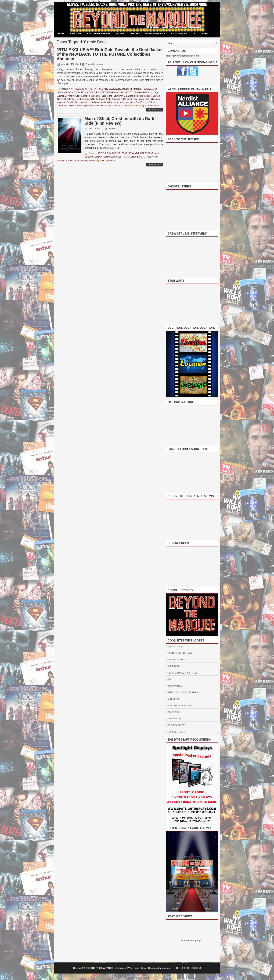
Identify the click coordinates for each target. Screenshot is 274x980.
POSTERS (135, 34)
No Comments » (108, 161)
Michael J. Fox (132, 102)
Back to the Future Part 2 (113, 96)
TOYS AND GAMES (140, 92)
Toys (120, 106)
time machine (100, 106)
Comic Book (105, 99)
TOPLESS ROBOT (177, 732)
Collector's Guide (90, 99)
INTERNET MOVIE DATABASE (183, 692)
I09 (169, 679)
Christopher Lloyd (73, 99)
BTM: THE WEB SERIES (99, 34)
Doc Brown (139, 99)
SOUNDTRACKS (179, 34)
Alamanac (62, 96)
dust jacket (150, 99)
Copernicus (117, 99)
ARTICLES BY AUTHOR (82, 89)
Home (61, 34)
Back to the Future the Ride (139, 96)
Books (60, 99)
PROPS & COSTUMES (118, 92)
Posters (144, 102)
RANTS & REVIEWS (155, 34)
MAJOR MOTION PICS (75, 92)
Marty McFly (106, 102)
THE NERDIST (175, 719)
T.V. (194, 34)
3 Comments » (152, 106)
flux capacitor (81, 102)
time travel (112, 106)
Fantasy (84, 161)
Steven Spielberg (85, 106)
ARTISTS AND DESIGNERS (108, 89)
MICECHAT (173, 699)
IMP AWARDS (175, 686)
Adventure (62, 161)
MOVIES (120, 34)
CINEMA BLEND (176, 660)
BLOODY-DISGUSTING (180, 653)
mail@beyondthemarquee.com (182, 56)
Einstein (70, 102)
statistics (71, 106)
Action (155, 157)
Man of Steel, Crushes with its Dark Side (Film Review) (119, 121)
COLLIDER (173, 666)
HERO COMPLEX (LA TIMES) (183, 673)
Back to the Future (92, 96)
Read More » (155, 110)
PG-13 (92, 161)
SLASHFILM (174, 712)
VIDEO (205, 34)
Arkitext (79, 96)
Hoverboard (94, 102)
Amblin (71, 96)
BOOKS (147, 89)
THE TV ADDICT (176, 725)
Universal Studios (132, 106)
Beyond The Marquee (132, 89)
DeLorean (128, 99)
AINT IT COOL (175, 646)
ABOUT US (76, 34)
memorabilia (119, 102)
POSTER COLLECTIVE (180, 705)
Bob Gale (157, 96)
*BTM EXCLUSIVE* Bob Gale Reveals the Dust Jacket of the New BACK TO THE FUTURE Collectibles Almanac (110, 54)
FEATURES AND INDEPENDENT (137, 153)
